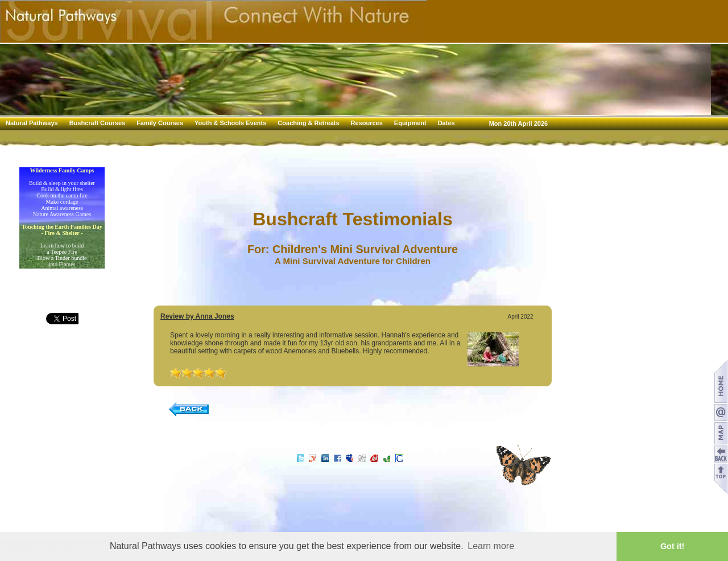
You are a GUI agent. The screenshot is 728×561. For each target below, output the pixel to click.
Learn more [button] (491, 546)
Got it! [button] (672, 546)
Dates (446, 123)
